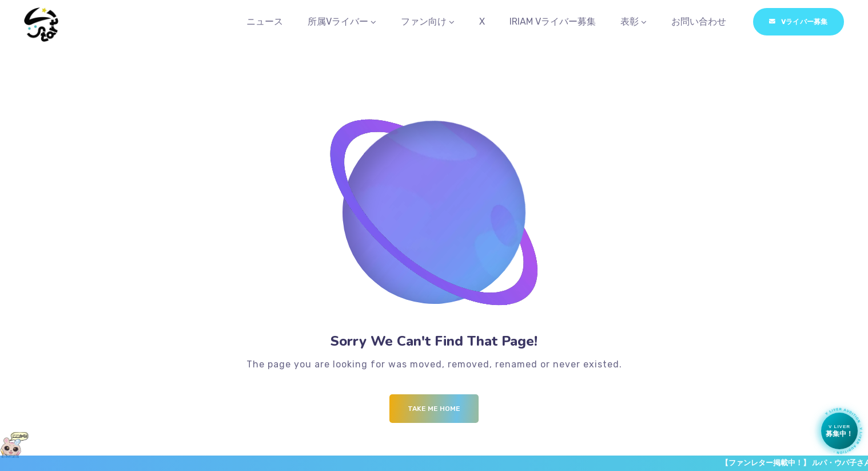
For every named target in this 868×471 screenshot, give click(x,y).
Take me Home (434, 411)
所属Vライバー (338, 23)
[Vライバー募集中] (839, 431)
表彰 (630, 23)
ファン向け (424, 23)
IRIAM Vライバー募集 (553, 23)
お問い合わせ (699, 23)
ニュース (265, 23)
